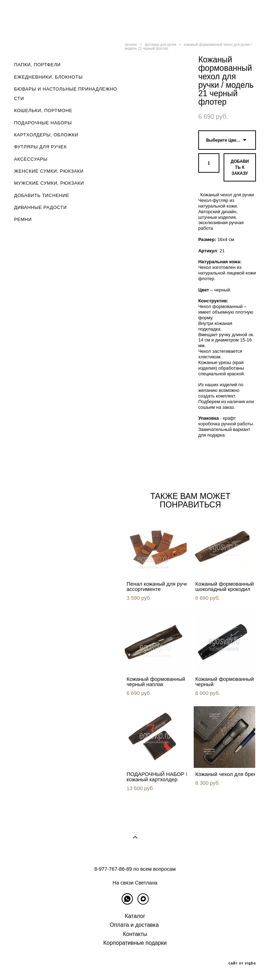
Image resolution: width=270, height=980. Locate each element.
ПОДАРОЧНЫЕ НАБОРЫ (43, 123)
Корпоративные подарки (135, 943)
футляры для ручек (161, 45)
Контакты (135, 934)
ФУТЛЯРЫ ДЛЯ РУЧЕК (40, 147)
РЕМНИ (23, 219)
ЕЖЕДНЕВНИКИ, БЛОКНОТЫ (48, 77)
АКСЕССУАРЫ (31, 159)
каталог (131, 45)
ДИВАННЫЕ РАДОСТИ (40, 207)
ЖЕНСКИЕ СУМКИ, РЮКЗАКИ (49, 171)
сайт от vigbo (242, 963)
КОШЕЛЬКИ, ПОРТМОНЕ (43, 110)
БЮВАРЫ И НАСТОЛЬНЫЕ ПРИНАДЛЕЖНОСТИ (66, 94)
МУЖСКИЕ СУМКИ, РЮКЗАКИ (49, 183)
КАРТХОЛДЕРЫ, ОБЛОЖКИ (46, 135)
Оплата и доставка (134, 925)
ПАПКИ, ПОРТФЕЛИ (37, 65)
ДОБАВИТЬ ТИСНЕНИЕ (42, 195)
